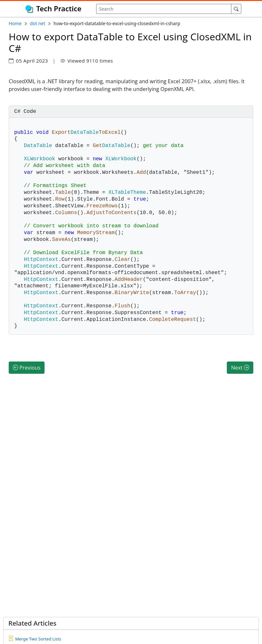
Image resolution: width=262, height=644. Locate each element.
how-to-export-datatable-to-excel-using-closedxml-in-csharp (117, 23)
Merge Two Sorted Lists (38, 639)
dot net (38, 23)
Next (240, 361)
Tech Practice (59, 8)
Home (15, 23)
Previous (27, 361)
